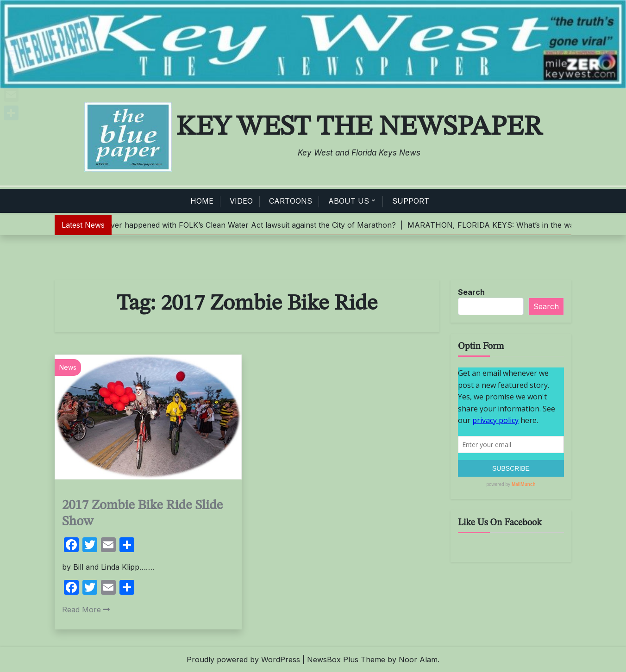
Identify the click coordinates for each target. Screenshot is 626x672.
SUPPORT (411, 201)
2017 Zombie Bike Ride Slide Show (142, 514)
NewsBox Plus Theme (346, 660)
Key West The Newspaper (359, 127)
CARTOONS (291, 201)
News (68, 367)
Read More (86, 610)
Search (471, 292)
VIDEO (241, 201)
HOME (202, 201)
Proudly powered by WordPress (243, 660)
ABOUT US (349, 201)
